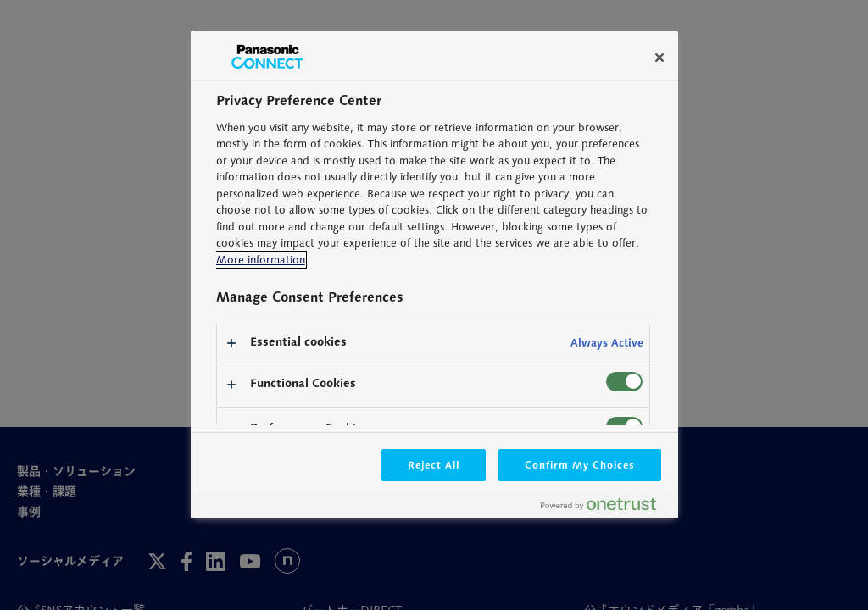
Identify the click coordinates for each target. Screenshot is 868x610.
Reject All (434, 465)
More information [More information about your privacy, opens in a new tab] (261, 260)
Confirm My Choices (579, 465)
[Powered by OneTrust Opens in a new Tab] (605, 508)
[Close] (659, 58)
